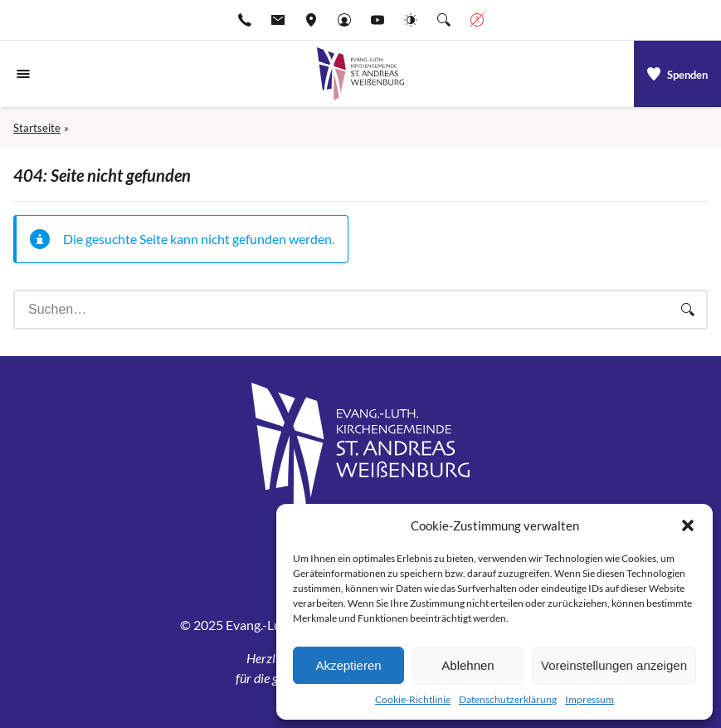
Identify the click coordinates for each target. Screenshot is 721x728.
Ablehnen (468, 665)
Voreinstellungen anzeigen (614, 665)
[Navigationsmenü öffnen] (23, 74)
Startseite (37, 128)
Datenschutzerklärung (508, 699)
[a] (677, 74)
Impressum (589, 699)
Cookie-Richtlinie (413, 699)
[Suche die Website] (444, 20)
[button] (688, 525)
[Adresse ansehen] (311, 20)
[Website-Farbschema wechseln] (411, 20)
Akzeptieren (348, 665)
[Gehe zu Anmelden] (344, 20)
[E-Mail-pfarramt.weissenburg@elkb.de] (278, 20)
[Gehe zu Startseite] (360, 74)
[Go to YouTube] (378, 20)
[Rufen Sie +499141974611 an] (245, 20)
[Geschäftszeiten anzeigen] (477, 20)
